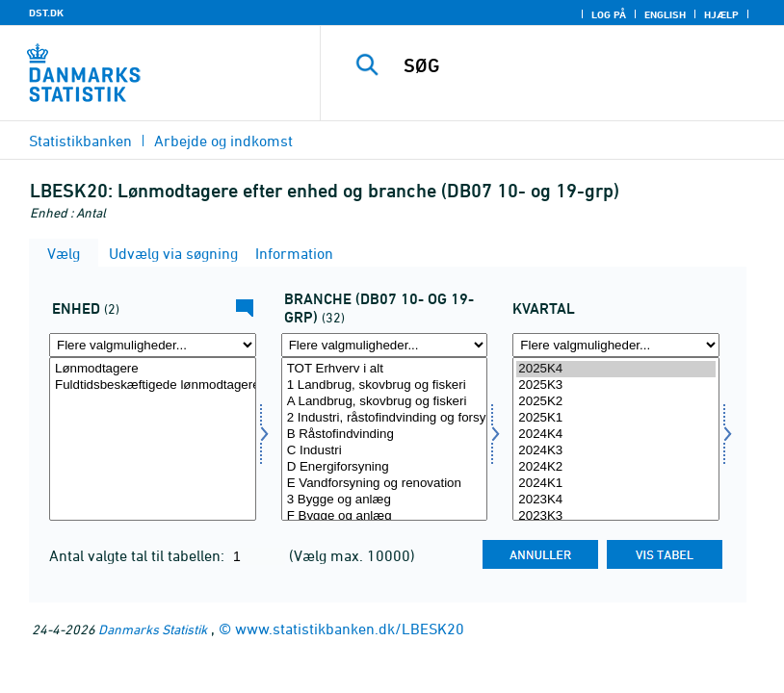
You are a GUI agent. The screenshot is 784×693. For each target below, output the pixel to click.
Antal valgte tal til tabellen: (139, 555)
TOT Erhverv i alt (385, 369)
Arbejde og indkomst (223, 141)
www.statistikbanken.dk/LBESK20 (350, 629)
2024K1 (616, 484)
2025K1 (616, 418)
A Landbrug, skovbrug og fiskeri (385, 402)
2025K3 (616, 385)
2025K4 (616, 369)
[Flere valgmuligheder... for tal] (153, 345)
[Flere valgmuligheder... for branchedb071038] (385, 345)
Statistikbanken (80, 141)
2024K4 (616, 435)
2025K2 (616, 402)
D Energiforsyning (385, 467)
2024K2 (616, 467)
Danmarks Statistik (153, 629)
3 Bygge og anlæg (385, 500)
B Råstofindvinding (385, 435)
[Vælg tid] (616, 439)
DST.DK (46, 13)
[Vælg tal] (153, 439)
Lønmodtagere (153, 369)
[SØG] (579, 65)
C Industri (385, 451)
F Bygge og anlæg (385, 516)
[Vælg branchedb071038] (385, 439)
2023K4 (616, 500)
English (665, 14)
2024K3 (616, 451)
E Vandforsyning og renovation (385, 484)
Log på (609, 14)
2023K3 (616, 516)
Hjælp (721, 14)
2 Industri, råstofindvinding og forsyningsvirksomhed (385, 418)
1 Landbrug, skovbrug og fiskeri (385, 385)
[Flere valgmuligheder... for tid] (616, 345)
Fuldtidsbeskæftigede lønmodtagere (153, 385)
